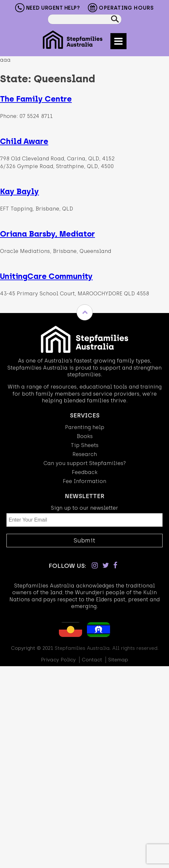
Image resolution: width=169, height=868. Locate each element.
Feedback (85, 472)
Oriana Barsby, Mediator (47, 234)
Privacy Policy (58, 660)
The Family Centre (36, 99)
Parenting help (85, 427)
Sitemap (118, 660)
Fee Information (84, 481)
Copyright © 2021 (32, 648)
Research (85, 454)
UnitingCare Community (46, 276)
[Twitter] (106, 565)
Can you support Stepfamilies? (85, 463)
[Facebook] (115, 565)
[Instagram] (95, 565)
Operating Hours (121, 9)
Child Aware (24, 141)
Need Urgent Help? (48, 8)
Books (85, 436)
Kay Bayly (19, 191)
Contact (92, 660)
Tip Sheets (85, 445)
